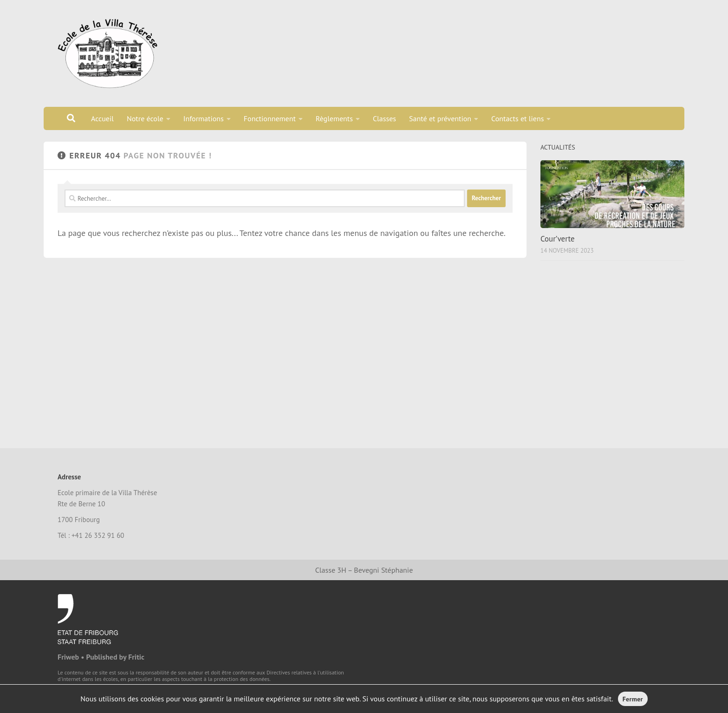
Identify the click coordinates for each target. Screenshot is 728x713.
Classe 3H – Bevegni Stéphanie (364, 570)
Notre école (145, 118)
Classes (384, 118)
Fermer (633, 699)
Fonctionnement (270, 118)
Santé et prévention (440, 118)
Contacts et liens (517, 118)
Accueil (102, 118)
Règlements (334, 118)
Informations (204, 118)
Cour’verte (558, 239)
